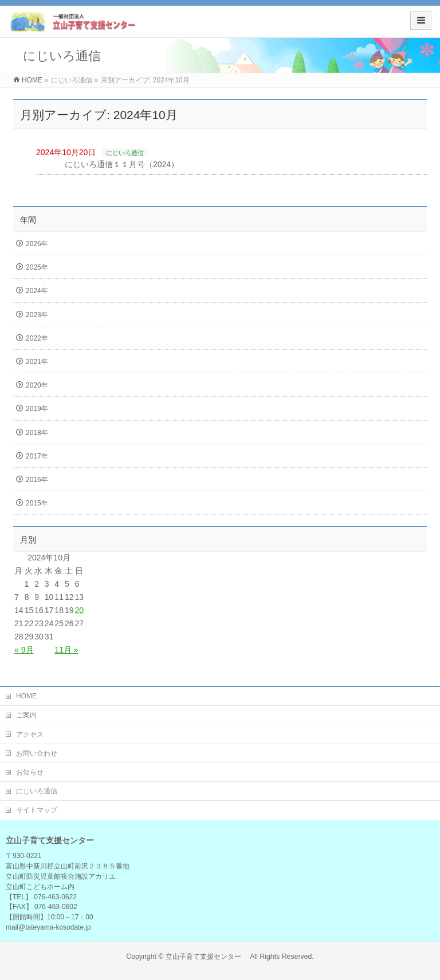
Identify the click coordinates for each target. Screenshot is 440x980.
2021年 (37, 362)
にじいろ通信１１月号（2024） (122, 164)
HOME (26, 696)
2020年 (37, 385)
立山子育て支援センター (207, 957)
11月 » (66, 650)
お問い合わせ (37, 753)
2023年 (37, 315)
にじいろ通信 (125, 153)
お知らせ (30, 772)
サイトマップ (37, 810)
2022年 (37, 338)
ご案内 (26, 715)
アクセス (30, 734)
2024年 (37, 291)
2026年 (37, 244)
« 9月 (24, 650)
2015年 (37, 503)
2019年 (37, 409)
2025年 (37, 267)
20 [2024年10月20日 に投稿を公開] (80, 610)
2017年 (37, 456)
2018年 (37, 433)
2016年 (37, 480)
